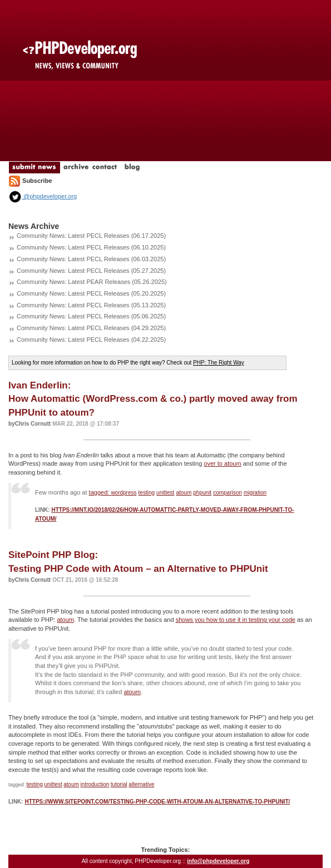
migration (255, 493)
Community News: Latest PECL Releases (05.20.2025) (91, 293)
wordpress (123, 493)
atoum (184, 493)
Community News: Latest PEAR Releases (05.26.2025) (92, 282)
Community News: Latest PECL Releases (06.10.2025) (91, 247)
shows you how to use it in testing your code (236, 620)
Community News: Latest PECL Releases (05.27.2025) (91, 271)
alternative (141, 784)
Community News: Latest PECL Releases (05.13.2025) (91, 305)
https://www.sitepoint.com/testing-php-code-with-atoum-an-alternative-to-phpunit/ (157, 802)
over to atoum (222, 463)
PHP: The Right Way (219, 363)
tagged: (100, 492)
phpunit (202, 493)
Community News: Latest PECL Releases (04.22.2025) (91, 340)
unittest (165, 493)
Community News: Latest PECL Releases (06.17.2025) (91, 236)
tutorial (119, 784)
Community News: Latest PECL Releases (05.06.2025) (91, 316)
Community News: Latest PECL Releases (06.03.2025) (91, 259)
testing (147, 493)
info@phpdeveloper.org (218, 861)
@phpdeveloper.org (43, 196)
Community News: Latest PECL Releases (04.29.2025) (91, 328)
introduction (95, 784)
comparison (228, 493)
